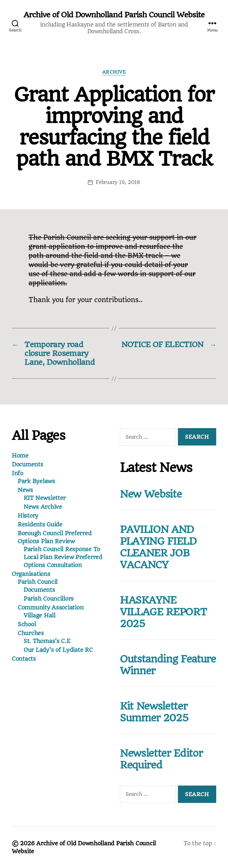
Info (18, 473)
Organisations (31, 574)
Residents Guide (40, 525)
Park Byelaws (36, 481)
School (27, 624)
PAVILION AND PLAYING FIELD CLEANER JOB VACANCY (158, 547)
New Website (151, 494)
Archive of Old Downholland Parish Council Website (114, 15)
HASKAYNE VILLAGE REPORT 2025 (163, 612)
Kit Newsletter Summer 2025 (154, 712)
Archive (114, 72)
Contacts (24, 659)
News (25, 490)
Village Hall (39, 616)
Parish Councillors (49, 599)
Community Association (51, 608)
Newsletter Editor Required (161, 759)
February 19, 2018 (118, 182)
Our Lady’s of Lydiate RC (58, 650)
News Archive (43, 507)
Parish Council (38, 582)
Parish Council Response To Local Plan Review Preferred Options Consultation (63, 557)
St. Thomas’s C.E (47, 641)
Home (20, 456)
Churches (31, 633)
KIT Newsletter (45, 498)
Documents (28, 464)
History (28, 516)
